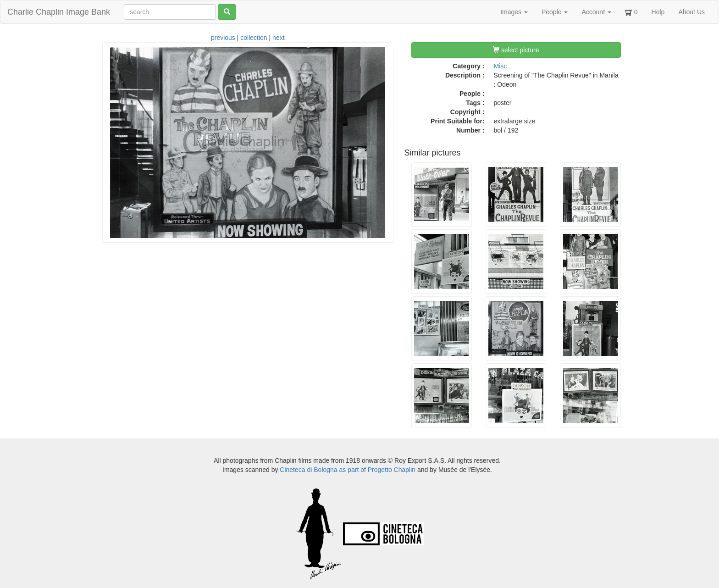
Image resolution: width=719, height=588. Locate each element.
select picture (516, 50)
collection (254, 38)
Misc (501, 66)
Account (596, 12)
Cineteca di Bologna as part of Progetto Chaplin (348, 470)
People (555, 12)
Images (514, 12)
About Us (691, 12)
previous (223, 38)
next (278, 38)
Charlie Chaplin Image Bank (59, 12)
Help (658, 12)
